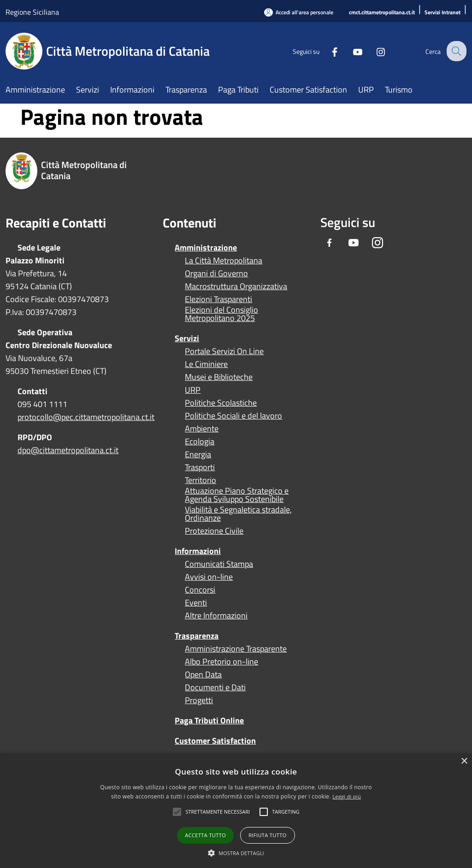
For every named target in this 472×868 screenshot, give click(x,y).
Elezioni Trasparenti (218, 299)
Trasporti (200, 467)
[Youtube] (350, 51)
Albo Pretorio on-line (221, 662)
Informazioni (198, 551)
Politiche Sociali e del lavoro (233, 416)
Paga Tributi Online (209, 720)
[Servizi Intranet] (442, 13)
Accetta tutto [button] (205, 835)
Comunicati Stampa (219, 564)
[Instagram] (373, 51)
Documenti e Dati (215, 687)
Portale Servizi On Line (224, 351)
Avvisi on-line (209, 577)
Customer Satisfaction (215, 741)
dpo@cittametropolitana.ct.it (68, 450)
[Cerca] (455, 51)
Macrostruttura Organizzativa (236, 286)
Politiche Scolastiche (221, 403)
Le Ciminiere (206, 364)
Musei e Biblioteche (219, 377)
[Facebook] (327, 51)
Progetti (199, 700)
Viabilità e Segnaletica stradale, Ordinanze (238, 514)
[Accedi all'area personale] (299, 12)
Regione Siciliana (32, 12)
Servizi (187, 338)
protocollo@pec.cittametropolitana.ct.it (86, 417)
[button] (218, 812)
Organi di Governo (216, 274)
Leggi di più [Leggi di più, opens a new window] (347, 796)
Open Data (203, 675)
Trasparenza (197, 636)
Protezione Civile (214, 531)
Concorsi (200, 590)
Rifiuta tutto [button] (267, 835)
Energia (198, 454)
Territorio (201, 480)
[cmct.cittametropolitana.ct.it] (382, 13)
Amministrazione (206, 248)
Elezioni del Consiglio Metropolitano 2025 (221, 314)
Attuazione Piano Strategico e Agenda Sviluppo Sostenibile (237, 495)
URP (193, 390)
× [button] (464, 761)
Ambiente (202, 429)
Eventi (196, 603)
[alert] (236, 811)
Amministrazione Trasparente (236, 649)
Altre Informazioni (216, 616)
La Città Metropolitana (224, 261)
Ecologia (200, 442)
